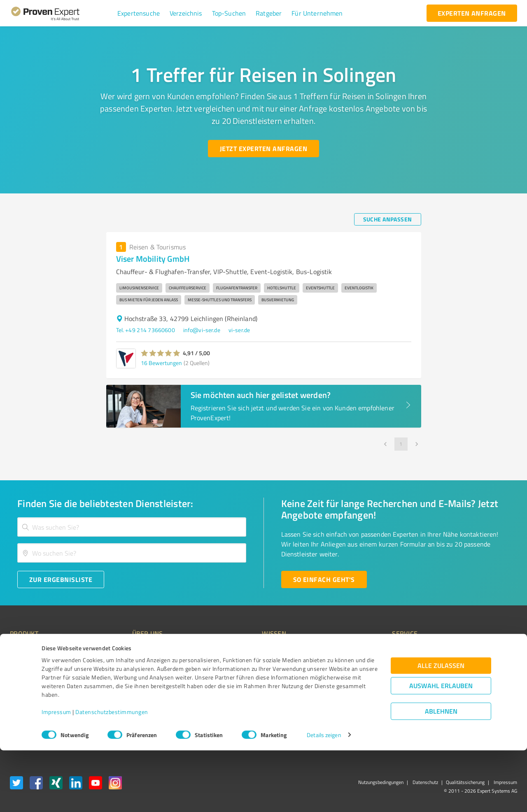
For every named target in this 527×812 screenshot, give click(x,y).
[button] (139, 13)
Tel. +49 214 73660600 (146, 330)
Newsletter (360, 665)
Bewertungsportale (255, 680)
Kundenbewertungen (257, 695)
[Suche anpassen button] (388, 219)
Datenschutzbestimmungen (112, 774)
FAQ (236, 665)
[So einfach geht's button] (324, 579)
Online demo (361, 680)
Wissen (240, 651)
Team (123, 680)
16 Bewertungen (161, 363)
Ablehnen (441, 773)
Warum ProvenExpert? (144, 651)
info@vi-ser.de (202, 330)
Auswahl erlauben (441, 747)
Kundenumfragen (31, 665)
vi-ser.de (239, 330)
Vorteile (19, 680)
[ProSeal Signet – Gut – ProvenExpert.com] (486, 666)
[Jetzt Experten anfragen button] (263, 149)
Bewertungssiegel (32, 651)
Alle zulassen (441, 727)
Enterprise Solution (34, 695)
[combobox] (132, 527)
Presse (354, 651)
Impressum (56, 774)
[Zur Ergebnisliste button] (61, 579)
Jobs (122, 695)
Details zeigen (324, 797)
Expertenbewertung (371, 695)
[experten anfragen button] (472, 13)
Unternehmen (134, 665)
